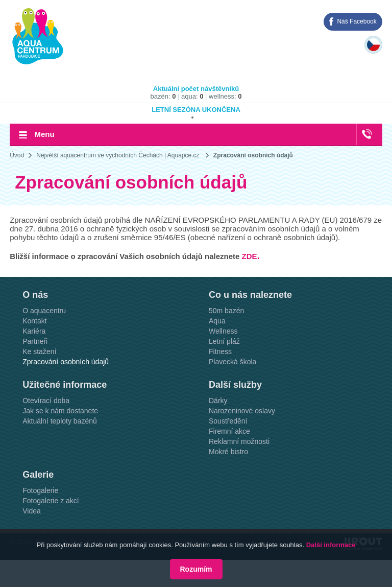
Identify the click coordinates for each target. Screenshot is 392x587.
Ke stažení (39, 351)
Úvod (17, 155)
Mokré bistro (228, 452)
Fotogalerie (40, 490)
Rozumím (196, 569)
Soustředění (228, 421)
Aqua (217, 321)
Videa (32, 511)
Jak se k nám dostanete (60, 411)
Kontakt (34, 321)
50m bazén (226, 311)
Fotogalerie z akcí (51, 501)
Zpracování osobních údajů (253, 155)
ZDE (250, 256)
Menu (44, 134)
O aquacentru (44, 311)
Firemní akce (229, 431)
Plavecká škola (232, 362)
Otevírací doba (46, 401)
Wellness (223, 331)
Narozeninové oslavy (242, 411)
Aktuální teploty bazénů (60, 421)
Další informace (331, 545)
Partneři (35, 341)
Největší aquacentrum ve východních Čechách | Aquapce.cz (118, 155)
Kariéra (34, 331)
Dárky (218, 401)
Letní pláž (224, 341)
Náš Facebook (357, 21)
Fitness (220, 351)
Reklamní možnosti (239, 441)
